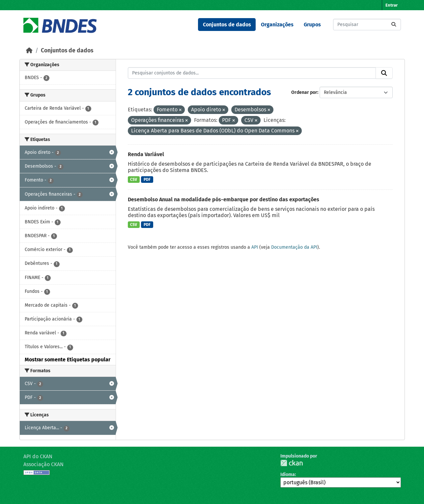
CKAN (292, 463)
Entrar (392, 5)
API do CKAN (38, 456)
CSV (134, 180)
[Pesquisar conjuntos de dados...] (367, 25)
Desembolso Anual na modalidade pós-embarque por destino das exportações (224, 199)
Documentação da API (294, 247)
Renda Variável (146, 154)
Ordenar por (304, 92)
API (255, 247)
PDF (147, 180)
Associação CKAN (43, 464)
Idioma (288, 475)
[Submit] (394, 25)
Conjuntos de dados (227, 25)
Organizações (277, 25)
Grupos (312, 25)
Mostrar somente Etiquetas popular (68, 360)
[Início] (29, 51)
